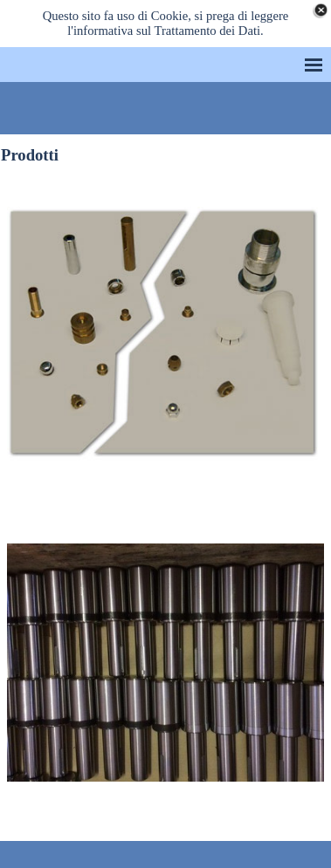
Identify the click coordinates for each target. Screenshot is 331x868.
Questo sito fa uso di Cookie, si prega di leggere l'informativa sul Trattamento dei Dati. (166, 23)
